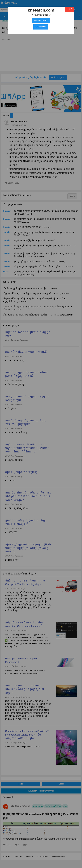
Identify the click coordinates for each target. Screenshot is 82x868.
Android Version (41, 21)
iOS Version (41, 27)
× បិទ (70, 9)
